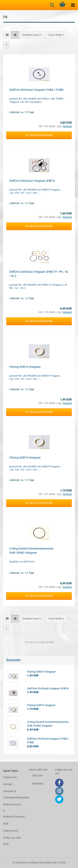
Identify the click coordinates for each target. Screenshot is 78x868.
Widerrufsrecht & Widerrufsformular (13, 811)
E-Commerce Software (26, 863)
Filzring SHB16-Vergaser (25, 367)
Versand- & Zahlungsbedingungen (13, 794)
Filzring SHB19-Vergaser (25, 458)
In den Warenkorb (39, 135)
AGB (6, 824)
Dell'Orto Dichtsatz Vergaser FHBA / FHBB (36, 90)
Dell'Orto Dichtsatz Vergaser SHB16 (32, 181)
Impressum (10, 777)
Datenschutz (11, 831)
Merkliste (38, 784)
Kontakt (8, 784)
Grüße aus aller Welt (12, 841)
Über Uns (38, 775)
